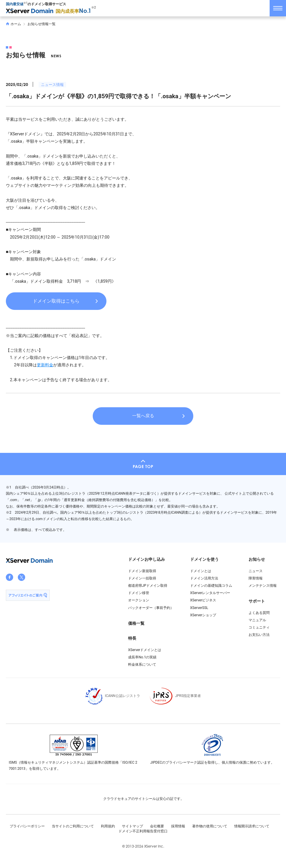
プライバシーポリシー (27, 826)
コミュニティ (259, 627)
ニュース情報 (52, 85)
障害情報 (256, 578)
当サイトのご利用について (73, 826)
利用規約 (108, 826)
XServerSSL (199, 608)
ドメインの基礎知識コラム (211, 586)
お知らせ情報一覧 (42, 24)
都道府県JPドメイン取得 (148, 586)
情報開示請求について (252, 826)
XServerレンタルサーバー (210, 593)
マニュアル (257, 620)
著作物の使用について (210, 826)
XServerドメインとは (145, 650)
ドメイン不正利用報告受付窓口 (143, 831)
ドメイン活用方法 (204, 578)
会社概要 (157, 826)
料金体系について (142, 665)
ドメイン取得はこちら (56, 301)
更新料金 (45, 365)
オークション (139, 600)
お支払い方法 (259, 635)
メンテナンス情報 (263, 586)
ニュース (256, 571)
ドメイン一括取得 (142, 578)
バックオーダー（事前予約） (151, 608)
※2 (94, 7)
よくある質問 (259, 613)
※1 (25, 3)
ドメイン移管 (139, 593)
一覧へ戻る (143, 416)
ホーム (13, 24)
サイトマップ (132, 826)
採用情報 (178, 826)
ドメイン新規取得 (142, 571)
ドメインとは (201, 571)
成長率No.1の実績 (142, 657)
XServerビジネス (203, 600)
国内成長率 (73, 11)
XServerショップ (203, 615)
